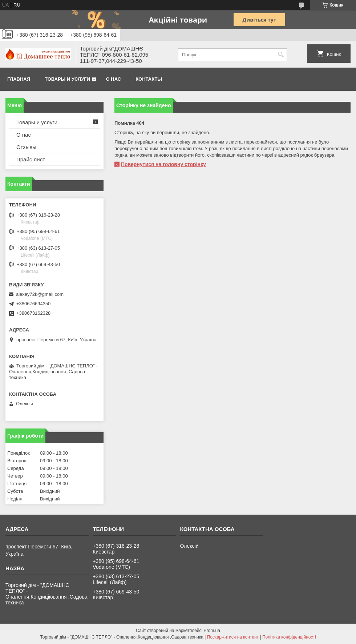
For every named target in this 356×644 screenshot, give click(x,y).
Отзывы (26, 147)
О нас (114, 79)
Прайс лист (31, 159)
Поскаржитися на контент (233, 637)
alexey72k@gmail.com (40, 294)
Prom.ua (212, 631)
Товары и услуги (67, 79)
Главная (19, 79)
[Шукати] (281, 55)
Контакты (149, 79)
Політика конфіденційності (289, 637)
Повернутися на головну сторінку (163, 164)
